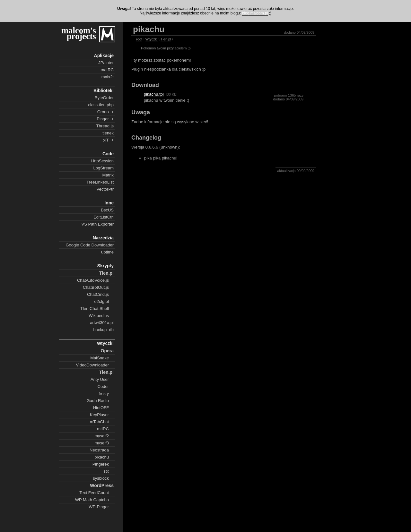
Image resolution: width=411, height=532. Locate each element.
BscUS (107, 210)
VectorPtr (105, 189)
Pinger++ (105, 119)
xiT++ (108, 140)
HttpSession (102, 161)
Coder (103, 386)
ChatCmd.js (98, 294)
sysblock (101, 478)
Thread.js (105, 126)
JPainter (106, 63)
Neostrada (99, 450)
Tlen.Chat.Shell (95, 309)
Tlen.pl (106, 273)
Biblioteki (104, 90)
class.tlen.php (101, 105)
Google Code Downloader (90, 245)
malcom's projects (79, 33)
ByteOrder (104, 98)
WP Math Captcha (92, 500)
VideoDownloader (92, 365)
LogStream (103, 168)
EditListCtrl (104, 217)
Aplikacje (104, 56)
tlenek (108, 133)
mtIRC (103, 429)
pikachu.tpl (154, 94)
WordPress (102, 485)
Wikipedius (99, 316)
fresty (104, 394)
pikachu (102, 457)
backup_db (103, 330)
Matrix (108, 175)
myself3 (102, 443)
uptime (107, 252)
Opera (107, 351)
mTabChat (99, 422)
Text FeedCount (94, 493)
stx (106, 471)
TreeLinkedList (100, 182)
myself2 (102, 436)
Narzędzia (103, 238)
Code (108, 154)
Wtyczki (105, 343)
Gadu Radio (98, 401)
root (139, 39)
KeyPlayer (99, 415)
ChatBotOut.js (96, 287)
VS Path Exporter (98, 224)
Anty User (100, 379)
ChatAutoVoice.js (93, 280)
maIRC (107, 70)
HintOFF (101, 408)
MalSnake (100, 358)
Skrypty (105, 266)
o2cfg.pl (101, 301)
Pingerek (101, 464)
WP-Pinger (99, 507)
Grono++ (105, 112)
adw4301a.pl (102, 323)
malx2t (108, 77)
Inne (109, 203)
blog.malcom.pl (255, 13)
